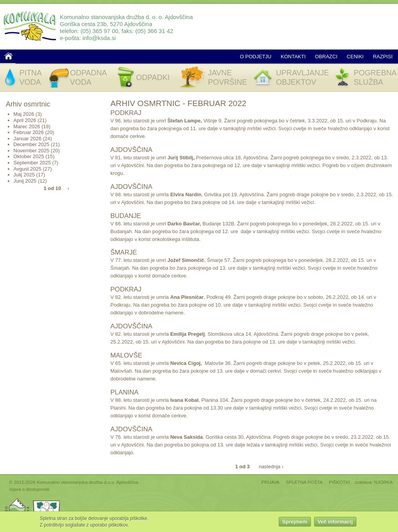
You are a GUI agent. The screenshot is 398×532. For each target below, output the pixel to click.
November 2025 (32, 151)
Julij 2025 (24, 175)
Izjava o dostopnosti (29, 489)
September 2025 (32, 163)
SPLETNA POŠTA (304, 482)
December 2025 (32, 144)
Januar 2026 (28, 139)
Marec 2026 (27, 126)
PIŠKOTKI (339, 482)
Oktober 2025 (29, 156)
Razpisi (383, 57)
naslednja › (271, 466)
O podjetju (256, 57)
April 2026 (25, 120)
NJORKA (383, 482)
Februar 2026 (29, 132)
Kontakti (293, 57)
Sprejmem (295, 522)
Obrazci (326, 57)
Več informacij (335, 522)
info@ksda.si (99, 38)
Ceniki (355, 57)
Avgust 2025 (28, 169)
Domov (9, 56)
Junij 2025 (25, 181)
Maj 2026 (24, 114)
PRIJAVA (270, 482)
